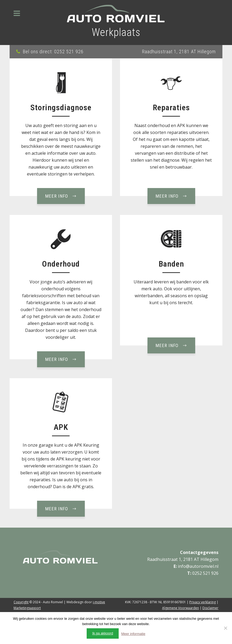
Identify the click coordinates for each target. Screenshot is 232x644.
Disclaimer (210, 608)
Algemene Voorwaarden (181, 608)
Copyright (21, 602)
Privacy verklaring (203, 602)
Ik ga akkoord (103, 633)
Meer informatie (133, 634)
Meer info (61, 196)
